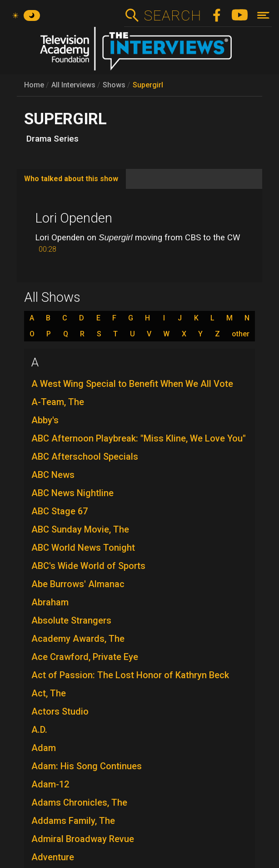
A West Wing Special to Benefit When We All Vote (132, 384)
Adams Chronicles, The (79, 802)
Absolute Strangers (71, 620)
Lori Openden (74, 218)
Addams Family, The (73, 821)
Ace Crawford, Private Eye (85, 657)
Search (172, 15)
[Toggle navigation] (263, 15)
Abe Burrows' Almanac (78, 584)
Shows (114, 85)
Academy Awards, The (78, 639)
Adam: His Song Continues (87, 766)
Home (34, 85)
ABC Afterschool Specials (85, 457)
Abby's (45, 420)
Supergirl (148, 85)
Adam (44, 748)
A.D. (39, 730)
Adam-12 (50, 784)
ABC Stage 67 (60, 511)
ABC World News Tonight (83, 548)
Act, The (49, 693)
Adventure (53, 857)
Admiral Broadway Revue (83, 839)
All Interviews (73, 85)
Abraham (50, 602)
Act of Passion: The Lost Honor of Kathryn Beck (130, 675)
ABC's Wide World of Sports (88, 566)
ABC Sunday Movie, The (80, 529)
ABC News (53, 475)
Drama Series (52, 139)
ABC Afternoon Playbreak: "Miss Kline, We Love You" (139, 438)
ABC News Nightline (72, 493)
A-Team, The (58, 402)
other (241, 334)
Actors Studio (60, 711)
